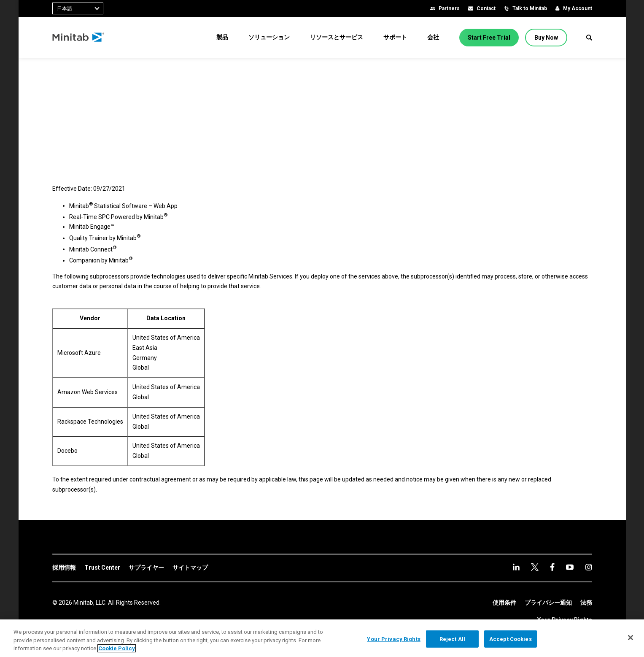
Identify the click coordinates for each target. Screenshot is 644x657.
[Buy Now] (546, 38)
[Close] (631, 638)
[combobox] (78, 8)
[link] (64, 568)
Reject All (452, 639)
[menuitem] (222, 37)
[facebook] (535, 567)
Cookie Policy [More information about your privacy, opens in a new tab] (117, 648)
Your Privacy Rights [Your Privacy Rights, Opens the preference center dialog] (393, 639)
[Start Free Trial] (489, 38)
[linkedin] (516, 567)
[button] (589, 38)
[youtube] (552, 567)
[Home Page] (79, 38)
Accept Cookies (511, 639)
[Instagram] (570, 567)
